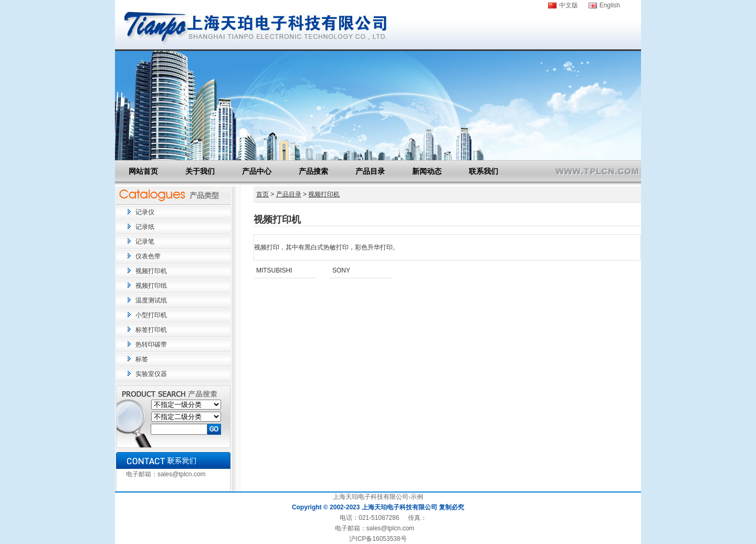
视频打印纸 (151, 286)
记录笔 (145, 242)
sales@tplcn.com (182, 474)
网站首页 (143, 171)
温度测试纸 (151, 300)
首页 (262, 194)
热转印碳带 (151, 344)
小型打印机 (151, 315)
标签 (142, 359)
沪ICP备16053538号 (378, 539)
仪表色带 (148, 256)
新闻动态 (427, 171)
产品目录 (370, 171)
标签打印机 (151, 330)
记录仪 (145, 212)
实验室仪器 (151, 374)
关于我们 (200, 171)
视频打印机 (151, 271)
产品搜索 (313, 171)
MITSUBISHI (274, 270)
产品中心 (257, 171)
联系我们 (484, 171)
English (610, 5)
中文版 (569, 5)
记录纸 (145, 227)
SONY (341, 270)
